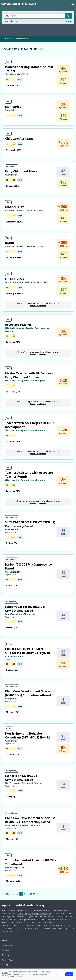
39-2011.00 (10, 79)
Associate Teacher (18, 324)
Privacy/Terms (8, 960)
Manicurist (13, 107)
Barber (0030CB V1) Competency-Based (29, 566)
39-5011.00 (10, 252)
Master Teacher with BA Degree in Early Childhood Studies (30, 375)
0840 (20, 144)
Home (8, 39)
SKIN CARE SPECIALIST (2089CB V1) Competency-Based (30, 524)
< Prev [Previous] (6, 894)
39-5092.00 (10, 115)
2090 (20, 115)
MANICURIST (14, 207)
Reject (60, 974)
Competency (12, 166)
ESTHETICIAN (15, 279)
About (5, 940)
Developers (7, 955)
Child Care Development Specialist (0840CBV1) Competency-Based (30, 820)
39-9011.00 (10, 144)
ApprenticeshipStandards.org (23, 905)
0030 (20, 252)
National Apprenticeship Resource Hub (34, 914)
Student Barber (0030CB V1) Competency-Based (25, 609)
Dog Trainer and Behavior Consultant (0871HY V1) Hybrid (27, 735)
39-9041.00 (10, 875)
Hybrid (9, 644)
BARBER (11, 243)
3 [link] (21, 894)
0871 (20, 79)
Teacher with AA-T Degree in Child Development (30, 425)
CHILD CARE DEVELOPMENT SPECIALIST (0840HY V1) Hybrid (27, 651)
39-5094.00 (10, 287)
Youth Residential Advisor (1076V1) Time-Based (30, 862)
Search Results (22, 39)
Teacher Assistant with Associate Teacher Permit (29, 474)
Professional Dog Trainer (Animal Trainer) (29, 69)
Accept (69, 974)
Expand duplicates (38, 306)
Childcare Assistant (19, 138)
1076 (20, 875)
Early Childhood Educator (23, 171)
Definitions (7, 945)
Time (8, 62)
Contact (6, 950)
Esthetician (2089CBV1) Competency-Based (22, 778)
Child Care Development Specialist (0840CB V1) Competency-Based (30, 693)
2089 (20, 287)
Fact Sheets (7, 965)
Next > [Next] (32, 894)
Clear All (69, 21)
